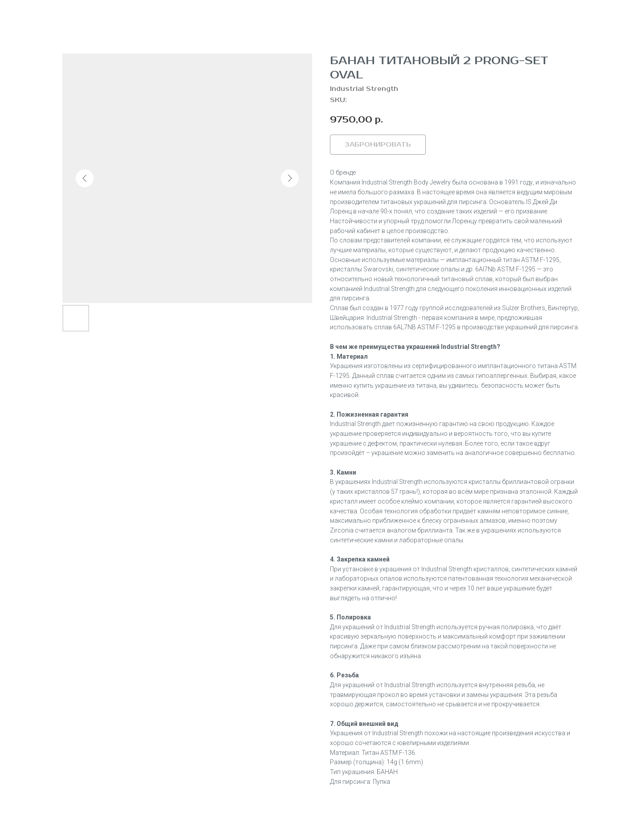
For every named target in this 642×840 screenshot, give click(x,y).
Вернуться (37, 14)
